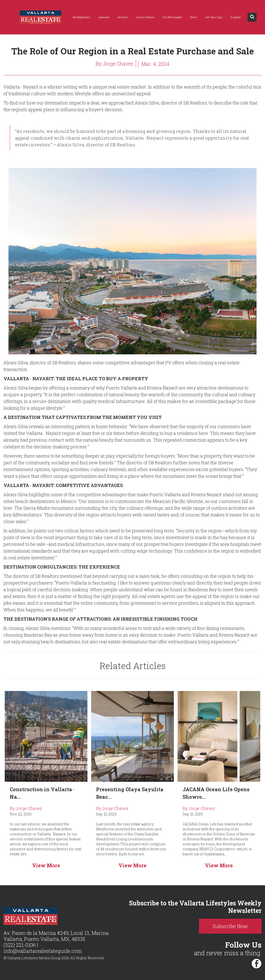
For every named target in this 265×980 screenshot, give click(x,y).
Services (123, 17)
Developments (81, 17)
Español (236, 17)
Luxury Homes (145, 17)
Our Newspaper (172, 17)
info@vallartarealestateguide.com (43, 951)
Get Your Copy (214, 17)
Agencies (104, 17)
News (194, 17)
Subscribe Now (232, 926)
